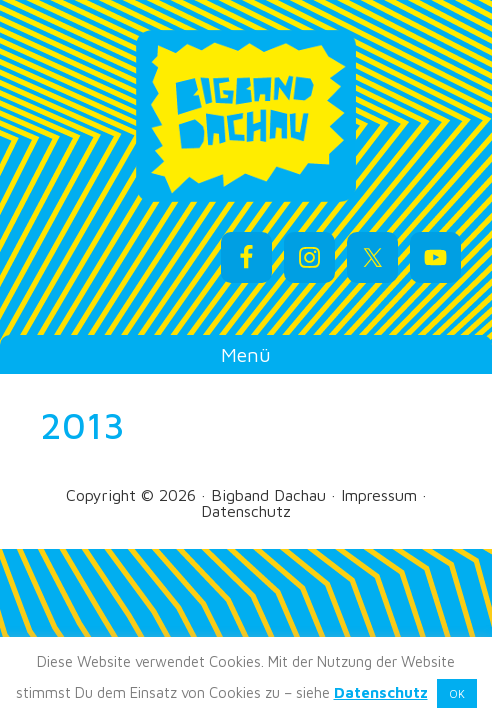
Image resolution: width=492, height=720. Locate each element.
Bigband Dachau (246, 116)
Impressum (379, 495)
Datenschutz (246, 511)
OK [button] (457, 693)
